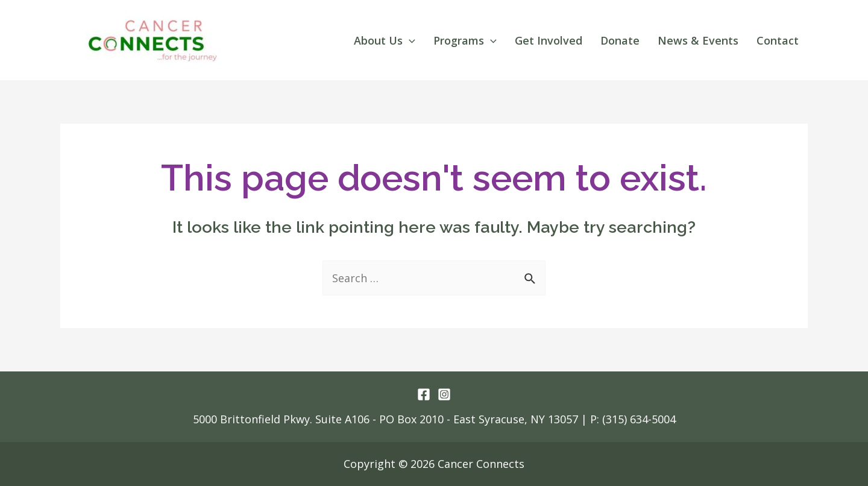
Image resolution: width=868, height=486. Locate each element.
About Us (385, 40)
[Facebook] (424, 394)
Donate (620, 40)
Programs (465, 40)
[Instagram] (444, 394)
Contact (778, 40)
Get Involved (549, 40)
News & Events (698, 40)
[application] (409, 40)
